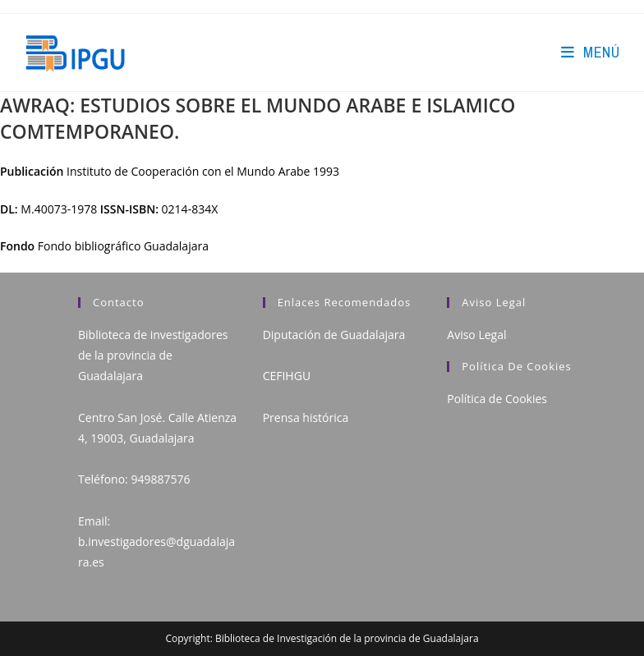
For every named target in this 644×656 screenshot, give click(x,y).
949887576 (160, 479)
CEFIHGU (287, 376)
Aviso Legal (476, 335)
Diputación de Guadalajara (334, 335)
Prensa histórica (306, 417)
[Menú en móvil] (590, 52)
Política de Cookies (497, 399)
